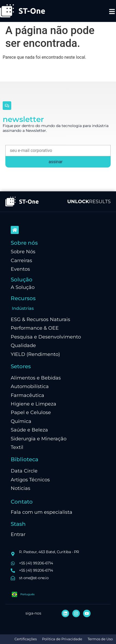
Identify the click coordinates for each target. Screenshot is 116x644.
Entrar (18, 534)
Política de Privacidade (62, 639)
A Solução (23, 287)
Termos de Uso (100, 639)
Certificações (26, 639)
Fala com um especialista (42, 512)
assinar (55, 162)
